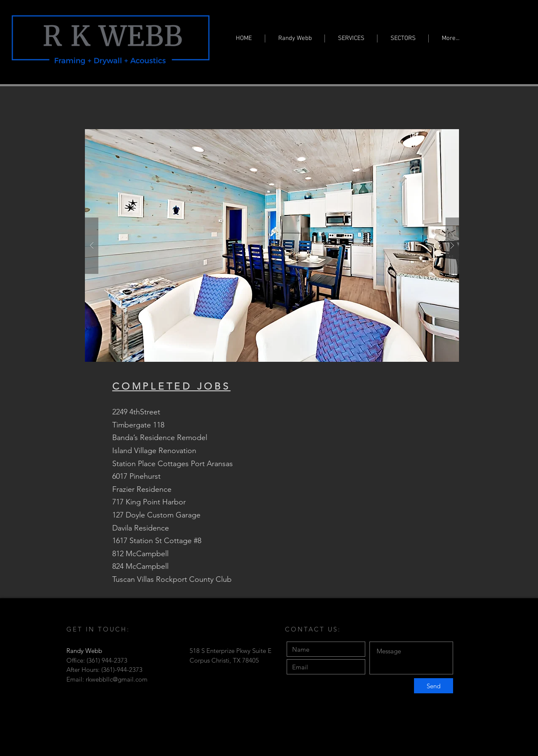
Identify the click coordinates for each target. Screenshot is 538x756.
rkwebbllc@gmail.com (117, 679)
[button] (272, 245)
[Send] (434, 686)
